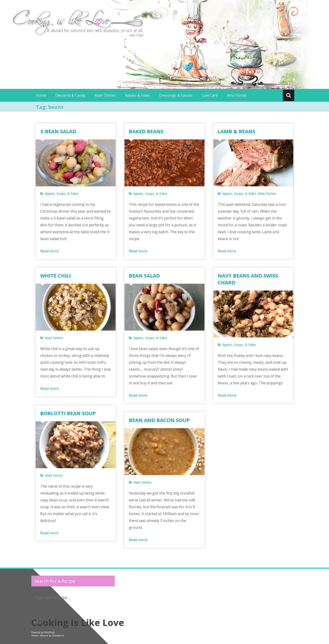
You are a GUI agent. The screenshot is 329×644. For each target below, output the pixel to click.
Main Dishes (105, 95)
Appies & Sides (137, 95)
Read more (49, 251)
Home (41, 95)
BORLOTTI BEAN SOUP (68, 413)
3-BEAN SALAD (58, 131)
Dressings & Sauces (176, 95)
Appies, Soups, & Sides (62, 194)
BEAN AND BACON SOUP (159, 420)
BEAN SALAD (144, 275)
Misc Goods (237, 95)
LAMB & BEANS (236, 131)
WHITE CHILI (56, 275)
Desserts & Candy (70, 95)
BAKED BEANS (146, 131)
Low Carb (210, 95)
